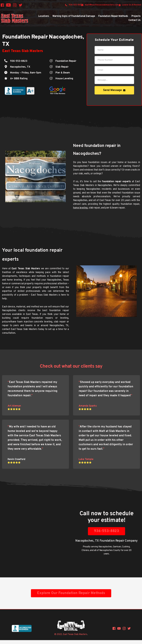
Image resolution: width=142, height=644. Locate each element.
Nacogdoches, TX (20, 67)
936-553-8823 (19, 61)
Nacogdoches (105, 547)
